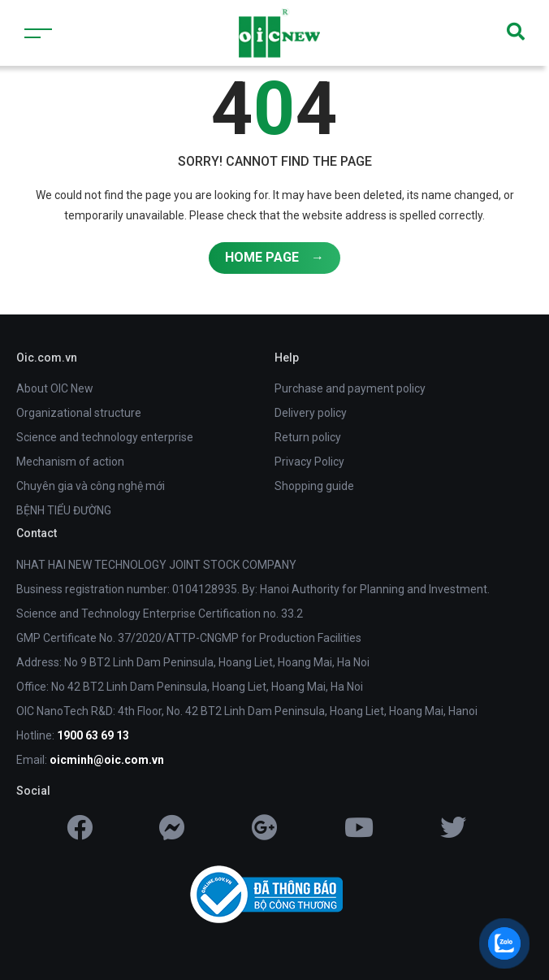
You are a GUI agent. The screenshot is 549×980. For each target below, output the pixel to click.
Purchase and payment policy (350, 388)
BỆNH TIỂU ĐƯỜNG (64, 510)
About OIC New (55, 388)
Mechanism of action (70, 462)
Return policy (308, 437)
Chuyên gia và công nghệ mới (91, 486)
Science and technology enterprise (105, 437)
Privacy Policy (309, 462)
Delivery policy (311, 413)
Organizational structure (79, 413)
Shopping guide (314, 486)
